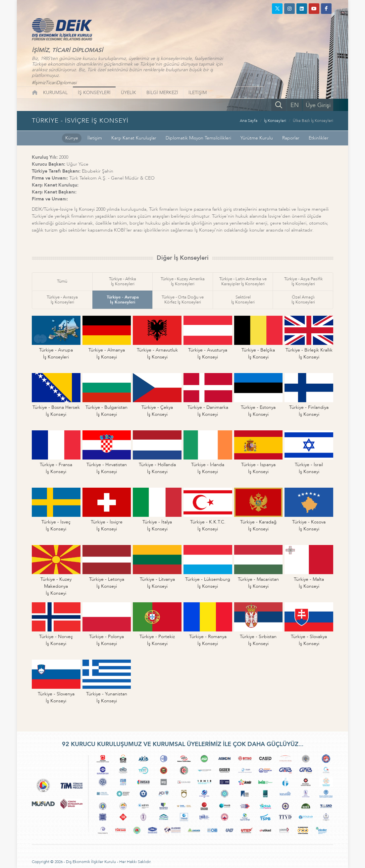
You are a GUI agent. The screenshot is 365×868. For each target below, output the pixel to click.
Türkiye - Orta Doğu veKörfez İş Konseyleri (183, 300)
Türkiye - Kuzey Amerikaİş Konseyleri (183, 281)
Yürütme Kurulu (257, 138)
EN (295, 105)
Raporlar (291, 138)
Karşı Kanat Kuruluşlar (134, 138)
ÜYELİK (129, 93)
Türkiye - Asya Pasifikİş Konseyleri (303, 281)
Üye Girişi (318, 105)
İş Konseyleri (275, 121)
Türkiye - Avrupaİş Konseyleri (123, 300)
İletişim (95, 138)
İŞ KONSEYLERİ (94, 93)
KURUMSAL (55, 93)
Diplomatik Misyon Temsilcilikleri (198, 138)
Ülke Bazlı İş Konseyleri (313, 121)
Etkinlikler (319, 138)
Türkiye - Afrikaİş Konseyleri (123, 281)
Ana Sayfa (249, 121)
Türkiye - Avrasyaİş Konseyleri (62, 300)
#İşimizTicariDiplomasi (54, 83)
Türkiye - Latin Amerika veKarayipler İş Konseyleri (243, 281)
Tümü (62, 281)
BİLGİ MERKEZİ (162, 93)
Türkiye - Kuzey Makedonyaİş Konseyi (56, 586)
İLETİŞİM (198, 93)
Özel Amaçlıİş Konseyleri (303, 300)
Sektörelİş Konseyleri (243, 300)
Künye (72, 138)
